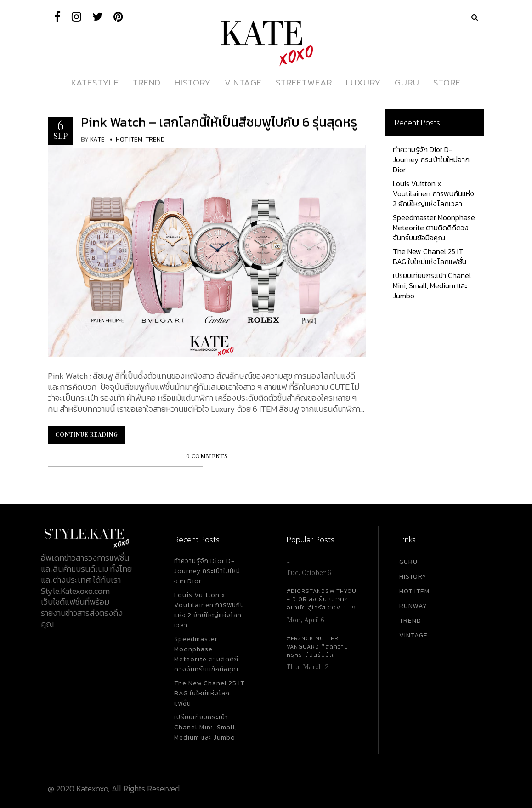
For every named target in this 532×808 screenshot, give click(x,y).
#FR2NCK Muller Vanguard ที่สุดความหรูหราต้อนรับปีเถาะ (317, 647)
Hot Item (129, 139)
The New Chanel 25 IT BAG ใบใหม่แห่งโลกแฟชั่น (430, 256)
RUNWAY (413, 606)
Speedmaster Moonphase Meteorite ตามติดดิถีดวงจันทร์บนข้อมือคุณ (434, 228)
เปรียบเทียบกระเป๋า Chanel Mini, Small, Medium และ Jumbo (432, 285)
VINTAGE (413, 635)
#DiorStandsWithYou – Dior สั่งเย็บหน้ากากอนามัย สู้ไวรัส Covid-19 (322, 599)
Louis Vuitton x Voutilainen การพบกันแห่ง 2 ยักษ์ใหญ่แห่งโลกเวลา (433, 193)
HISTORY (413, 577)
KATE (97, 139)
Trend (155, 139)
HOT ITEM (414, 591)
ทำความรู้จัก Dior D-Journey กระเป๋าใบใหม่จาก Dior (431, 159)
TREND (410, 621)
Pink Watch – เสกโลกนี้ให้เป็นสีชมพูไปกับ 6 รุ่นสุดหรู (219, 122)
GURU (408, 562)
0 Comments (207, 457)
